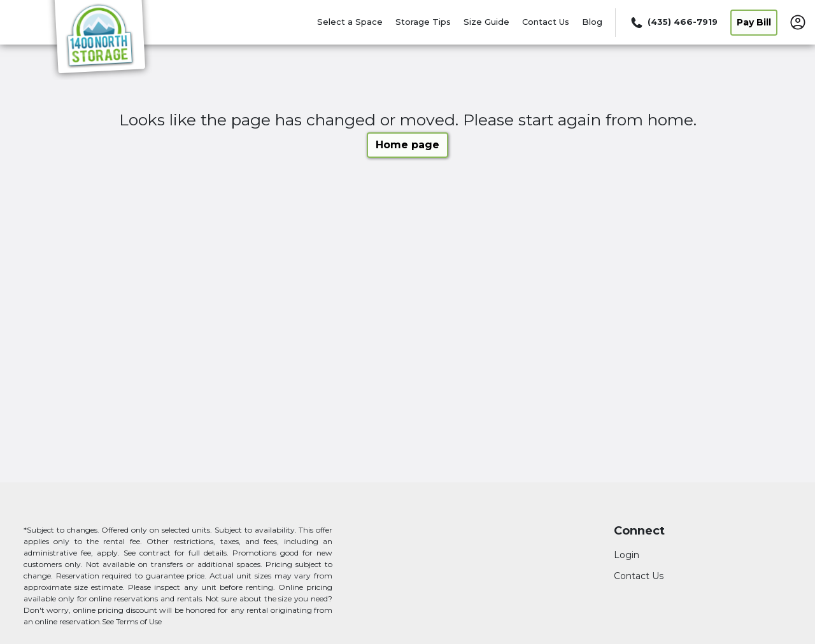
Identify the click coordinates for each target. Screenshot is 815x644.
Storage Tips (423, 22)
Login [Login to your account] (627, 555)
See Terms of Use (132, 621)
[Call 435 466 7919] (673, 22)
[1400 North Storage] (99, 40)
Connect (639, 531)
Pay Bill (754, 22)
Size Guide (486, 22)
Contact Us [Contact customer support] (639, 576)
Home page (407, 145)
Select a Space (350, 22)
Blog (592, 22)
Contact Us (546, 22)
